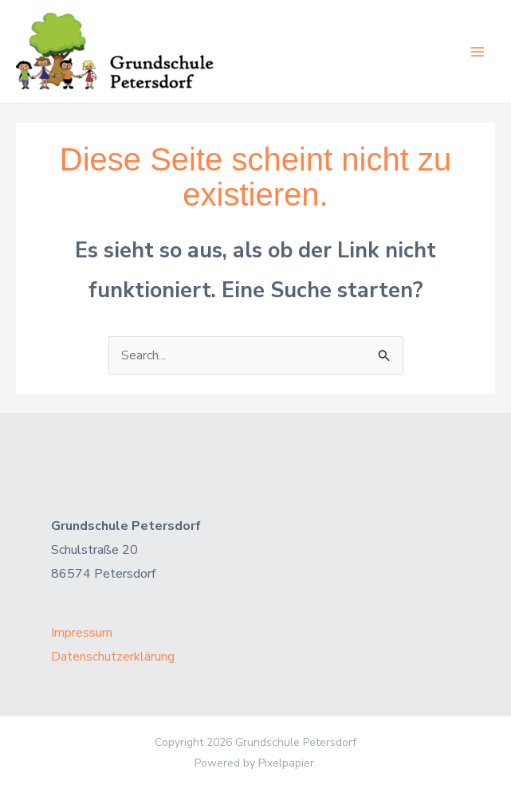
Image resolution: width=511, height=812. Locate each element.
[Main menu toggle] (478, 52)
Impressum (82, 633)
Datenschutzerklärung (113, 657)
